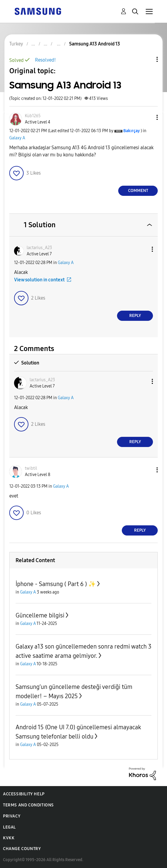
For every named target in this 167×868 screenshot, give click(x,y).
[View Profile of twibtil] (31, 468)
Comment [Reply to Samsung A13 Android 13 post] (138, 191)
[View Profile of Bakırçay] (132, 131)
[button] (147, 117)
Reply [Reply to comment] (135, 316)
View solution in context (39, 280)
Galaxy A (17, 138)
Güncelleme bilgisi (40, 615)
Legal (9, 827)
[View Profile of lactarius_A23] (39, 248)
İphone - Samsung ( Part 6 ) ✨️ (56, 584)
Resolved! (45, 60)
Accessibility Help (24, 794)
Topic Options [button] (147, 59)
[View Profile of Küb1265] (33, 116)
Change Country (22, 849)
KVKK (9, 838)
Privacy (12, 816)
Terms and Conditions (28, 805)
